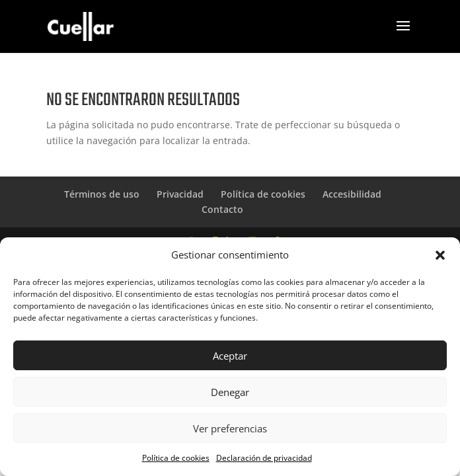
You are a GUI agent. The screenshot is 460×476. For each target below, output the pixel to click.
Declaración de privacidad (264, 458)
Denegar (230, 392)
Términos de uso (102, 194)
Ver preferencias (230, 428)
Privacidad (180, 194)
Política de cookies (176, 458)
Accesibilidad (352, 194)
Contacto (222, 209)
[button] (440, 255)
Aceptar (230, 356)
